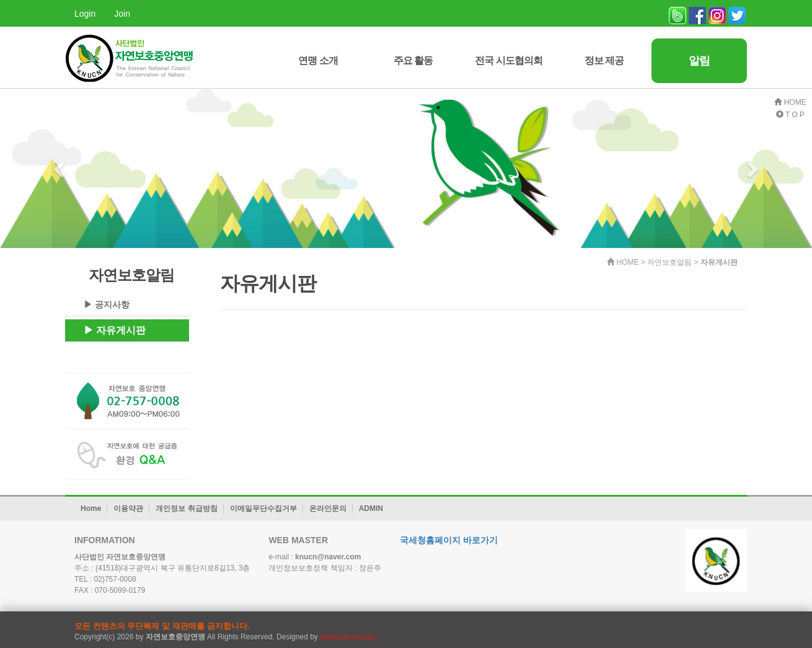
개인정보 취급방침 (186, 508)
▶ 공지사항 (107, 304)
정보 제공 (604, 60)
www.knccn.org (347, 637)
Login (85, 14)
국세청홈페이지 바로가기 (449, 540)
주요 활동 (413, 60)
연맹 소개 (318, 60)
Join (122, 14)
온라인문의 (328, 508)
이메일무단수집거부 (263, 508)
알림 (699, 61)
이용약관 (128, 508)
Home (91, 508)
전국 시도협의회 (508, 60)
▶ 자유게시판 (115, 330)
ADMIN (371, 508)
